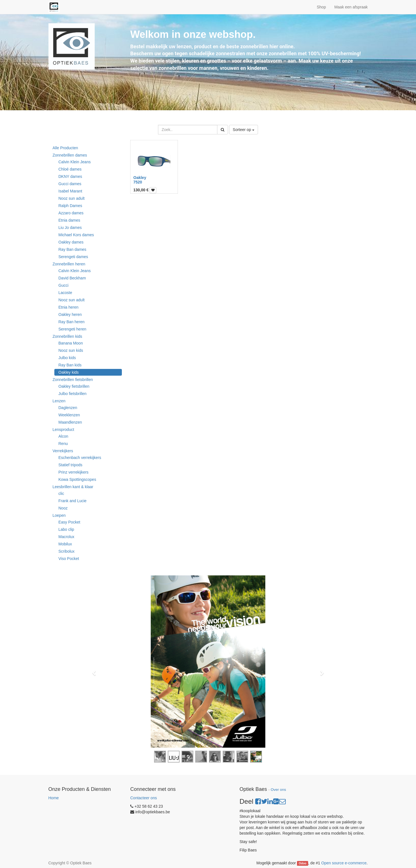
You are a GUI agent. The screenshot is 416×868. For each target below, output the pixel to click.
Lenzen (59, 401)
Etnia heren (69, 307)
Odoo (302, 863)
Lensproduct (63, 430)
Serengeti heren (73, 329)
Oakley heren (70, 314)
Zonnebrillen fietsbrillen (73, 380)
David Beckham (72, 278)
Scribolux (67, 551)
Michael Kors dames (76, 235)
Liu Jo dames (70, 228)
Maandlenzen (70, 422)
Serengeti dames (73, 257)
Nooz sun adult (72, 198)
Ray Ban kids (70, 365)
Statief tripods (71, 465)
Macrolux (67, 537)
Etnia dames (69, 220)
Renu (63, 444)
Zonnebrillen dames (70, 155)
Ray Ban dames (73, 249)
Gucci (64, 285)
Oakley (140, 178)
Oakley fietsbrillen (74, 386)
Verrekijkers (63, 451)
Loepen (59, 515)
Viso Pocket (69, 559)
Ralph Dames (70, 206)
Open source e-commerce (344, 863)
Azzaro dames (71, 213)
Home (54, 798)
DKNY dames (70, 176)
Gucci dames (70, 184)
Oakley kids (69, 372)
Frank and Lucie (73, 501)
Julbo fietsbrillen (73, 394)
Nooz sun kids (71, 350)
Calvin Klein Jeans (75, 162)
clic (61, 493)
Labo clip (66, 529)
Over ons (278, 790)
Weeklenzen (69, 415)
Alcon (63, 436)
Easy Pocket (69, 522)
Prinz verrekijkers (74, 472)
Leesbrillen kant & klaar (73, 487)
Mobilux (65, 544)
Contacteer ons (144, 798)
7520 (138, 182)
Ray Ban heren (72, 322)
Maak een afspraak (351, 7)
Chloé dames (70, 169)
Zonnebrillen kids (68, 336)
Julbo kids (67, 358)
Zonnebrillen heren (69, 264)
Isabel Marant (70, 191)
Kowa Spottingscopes (77, 479)
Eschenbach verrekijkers (80, 458)
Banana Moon (71, 343)
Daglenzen (68, 408)
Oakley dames (71, 242)
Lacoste (65, 293)
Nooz (63, 508)
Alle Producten (65, 148)
